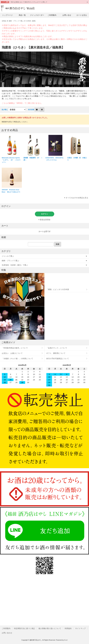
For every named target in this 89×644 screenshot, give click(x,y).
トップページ (7, 15)
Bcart (66, 640)
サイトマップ (80, 628)
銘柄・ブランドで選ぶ (16, 21)
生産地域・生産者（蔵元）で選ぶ (15, 265)
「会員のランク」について (57, 348)
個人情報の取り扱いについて (50, 628)
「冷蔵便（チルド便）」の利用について (17, 359)
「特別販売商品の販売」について (15, 348)
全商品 (4, 21)
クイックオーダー (37, 15)
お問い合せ (67, 15)
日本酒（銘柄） (31, 21)
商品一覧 (22, 15)
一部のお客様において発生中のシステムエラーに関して (28, 2)
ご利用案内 (52, 15)
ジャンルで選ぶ (8, 256)
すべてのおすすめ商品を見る (77, 198)
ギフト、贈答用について (56, 353)
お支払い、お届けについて (12, 353)
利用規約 (68, 628)
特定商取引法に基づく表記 (24, 628)
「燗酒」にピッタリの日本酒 (58, 289)
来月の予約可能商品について (58, 359)
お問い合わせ (7, 633)
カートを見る (82, 15)
